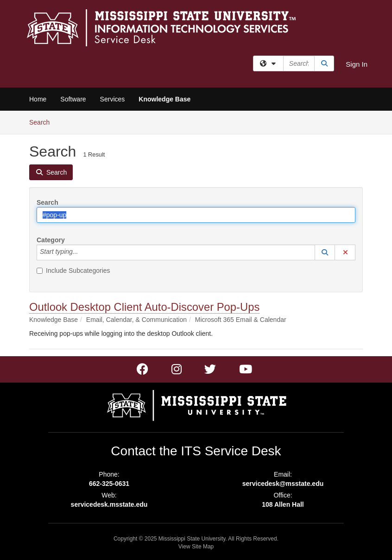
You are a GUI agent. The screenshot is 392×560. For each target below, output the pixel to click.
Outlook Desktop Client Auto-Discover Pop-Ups (144, 307)
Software (73, 99)
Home (38, 99)
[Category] (83, 252)
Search (43, 122)
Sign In (357, 64)
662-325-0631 (109, 484)
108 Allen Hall (283, 504)
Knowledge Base (164, 99)
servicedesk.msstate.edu (109, 504)
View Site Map (196, 547)
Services (113, 99)
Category (51, 240)
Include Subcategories (73, 271)
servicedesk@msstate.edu (283, 484)
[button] (325, 252)
